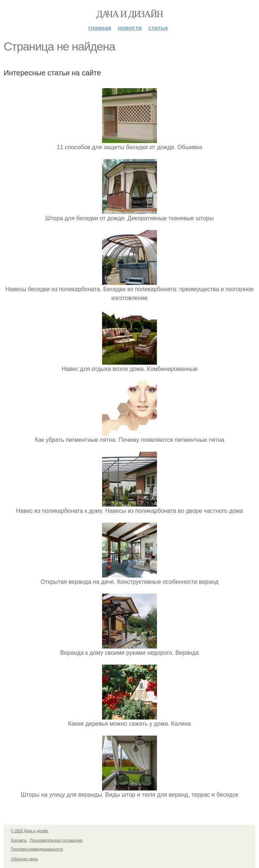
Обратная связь (25, 859)
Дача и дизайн (129, 14)
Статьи (158, 28)
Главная (100, 28)
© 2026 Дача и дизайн (30, 831)
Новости (130, 28)
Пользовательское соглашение (56, 840)
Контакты (19, 840)
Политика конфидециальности (37, 849)
